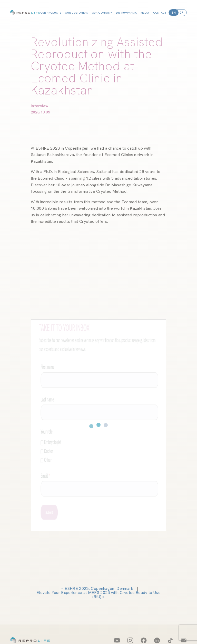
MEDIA (145, 13)
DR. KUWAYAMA (126, 13)
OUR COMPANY (102, 13)
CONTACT (160, 13)
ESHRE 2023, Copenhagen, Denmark (99, 588)
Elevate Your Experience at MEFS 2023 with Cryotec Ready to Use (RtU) (98, 595)
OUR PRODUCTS (51, 13)
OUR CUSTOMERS (76, 13)
